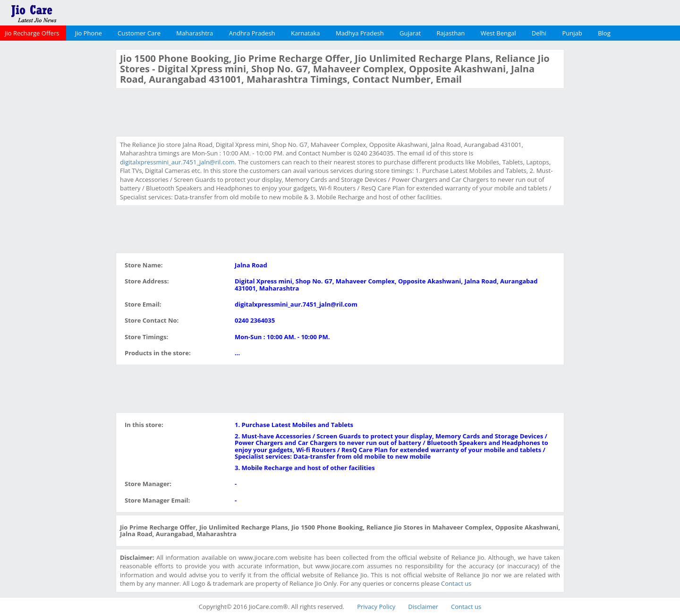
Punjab (572, 33)
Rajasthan (451, 33)
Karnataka (306, 33)
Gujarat (410, 33)
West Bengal (498, 33)
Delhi (539, 33)
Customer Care (139, 33)
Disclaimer (423, 607)
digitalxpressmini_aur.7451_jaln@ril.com (177, 162)
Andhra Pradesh (252, 33)
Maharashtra (195, 33)
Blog (604, 33)
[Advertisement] (57, 191)
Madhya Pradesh (360, 33)
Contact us (456, 583)
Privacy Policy (376, 607)
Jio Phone (89, 33)
